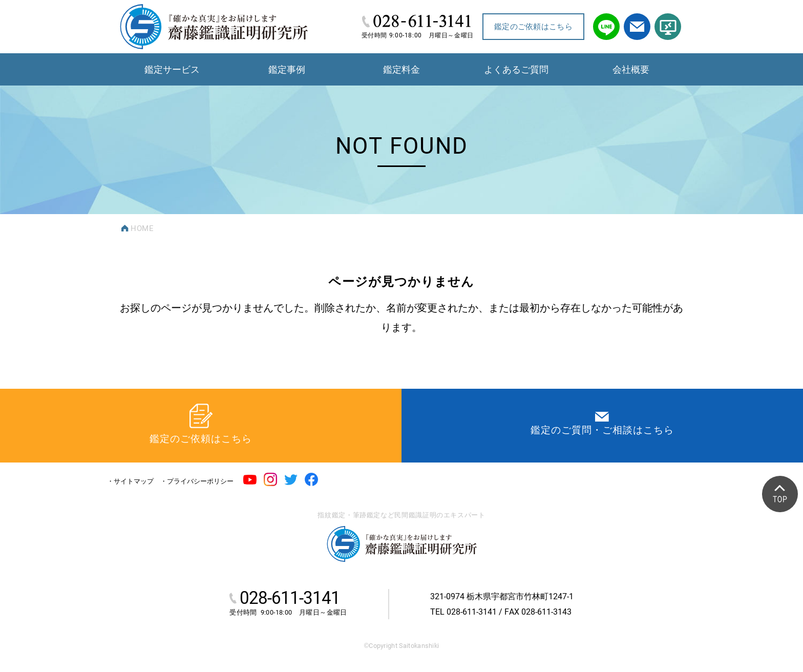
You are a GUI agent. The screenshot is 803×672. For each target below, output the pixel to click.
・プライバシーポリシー (197, 481)
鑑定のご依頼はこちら (533, 27)
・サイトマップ (130, 481)
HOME (142, 228)
